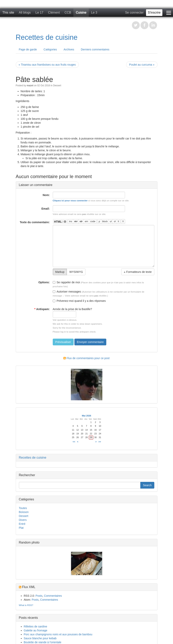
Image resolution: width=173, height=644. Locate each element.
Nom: (46, 195)
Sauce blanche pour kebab (40, 638)
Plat (21, 528)
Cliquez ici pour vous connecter (70, 200)
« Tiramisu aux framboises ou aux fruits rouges (47, 65)
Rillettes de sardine (36, 626)
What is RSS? (26, 605)
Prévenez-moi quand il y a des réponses (79, 301)
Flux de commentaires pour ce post (86, 358)
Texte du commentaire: (35, 222)
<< (74, 442)
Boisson (24, 512)
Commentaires (53, 596)
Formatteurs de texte (138, 272)
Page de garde (28, 49)
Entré (22, 524)
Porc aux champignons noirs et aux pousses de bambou (58, 634)
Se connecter (134, 13)
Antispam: (42, 309)
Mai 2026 (86, 416)
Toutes (23, 508)
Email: (45, 209)
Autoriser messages (67, 292)
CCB (68, 13)
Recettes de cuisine (47, 37)
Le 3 (94, 13)
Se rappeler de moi (66, 282)
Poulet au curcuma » (142, 65)
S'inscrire (154, 13)
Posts (39, 596)
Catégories (50, 49)
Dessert (57, 85)
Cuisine (81, 13)
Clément (54, 13)
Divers (23, 520)
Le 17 (39, 13)
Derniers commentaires (95, 49)
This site (8, 13)
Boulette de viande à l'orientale (43, 642)
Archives (69, 49)
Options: (44, 282)
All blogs (25, 13)
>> (100, 442)
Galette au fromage (36, 630)
